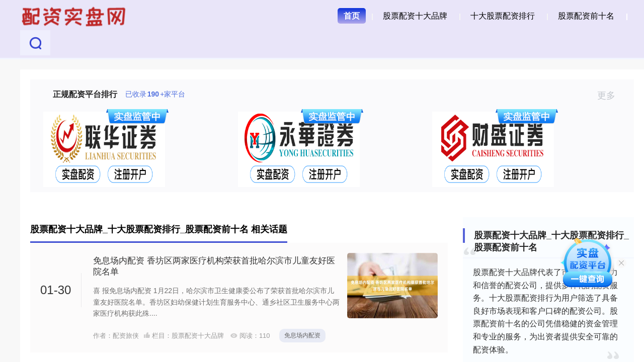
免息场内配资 (302, 335)
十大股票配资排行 (503, 16)
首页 (352, 16)
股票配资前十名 (586, 16)
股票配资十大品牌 (415, 16)
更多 (611, 96)
